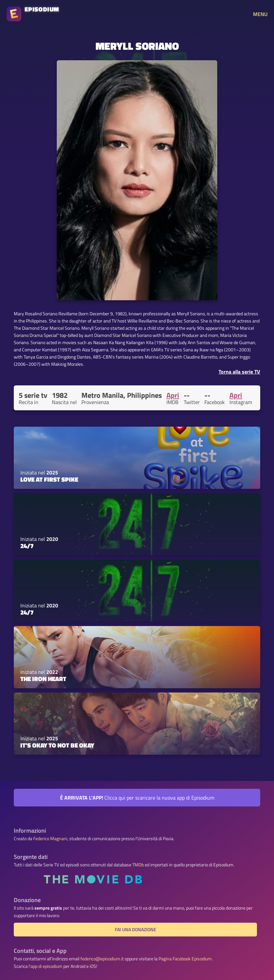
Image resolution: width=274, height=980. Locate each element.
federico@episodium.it (102, 959)
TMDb (138, 865)
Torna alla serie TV (239, 372)
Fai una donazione (136, 930)
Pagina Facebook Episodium (185, 959)
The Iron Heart (43, 679)
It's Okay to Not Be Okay (57, 745)
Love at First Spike (49, 479)
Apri (173, 395)
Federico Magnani (50, 839)
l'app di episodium (45, 966)
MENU (260, 14)
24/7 (27, 546)
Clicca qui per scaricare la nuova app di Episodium (137, 798)
